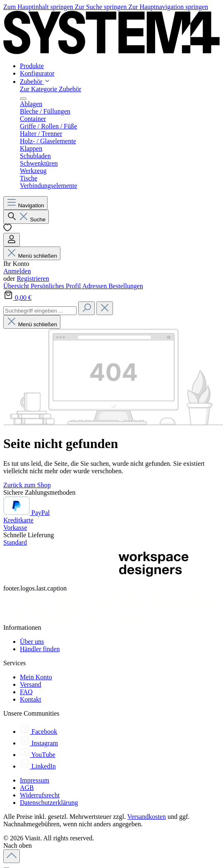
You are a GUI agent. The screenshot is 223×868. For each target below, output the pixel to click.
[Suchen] (26, 217)
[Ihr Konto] (12, 240)
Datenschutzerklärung (49, 803)
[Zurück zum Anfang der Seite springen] (12, 856)
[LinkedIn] (38, 766)
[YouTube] (38, 755)
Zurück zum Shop (27, 485)
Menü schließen (32, 256)
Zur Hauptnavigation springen (168, 7)
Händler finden (40, 649)
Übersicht (17, 286)
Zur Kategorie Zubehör (50, 89)
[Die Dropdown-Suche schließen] (105, 308)
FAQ (26, 692)
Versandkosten (147, 817)
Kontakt (31, 699)
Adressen (96, 286)
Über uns (32, 642)
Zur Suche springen (102, 7)
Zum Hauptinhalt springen (39, 7)
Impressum (35, 780)
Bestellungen (126, 286)
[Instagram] (39, 743)
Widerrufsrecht (40, 795)
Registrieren (33, 279)
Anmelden (17, 271)
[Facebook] (38, 732)
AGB (27, 788)
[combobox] (40, 311)
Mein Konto (36, 677)
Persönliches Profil (56, 286)
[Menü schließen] (23, 99)
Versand (31, 684)
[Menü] (25, 203)
